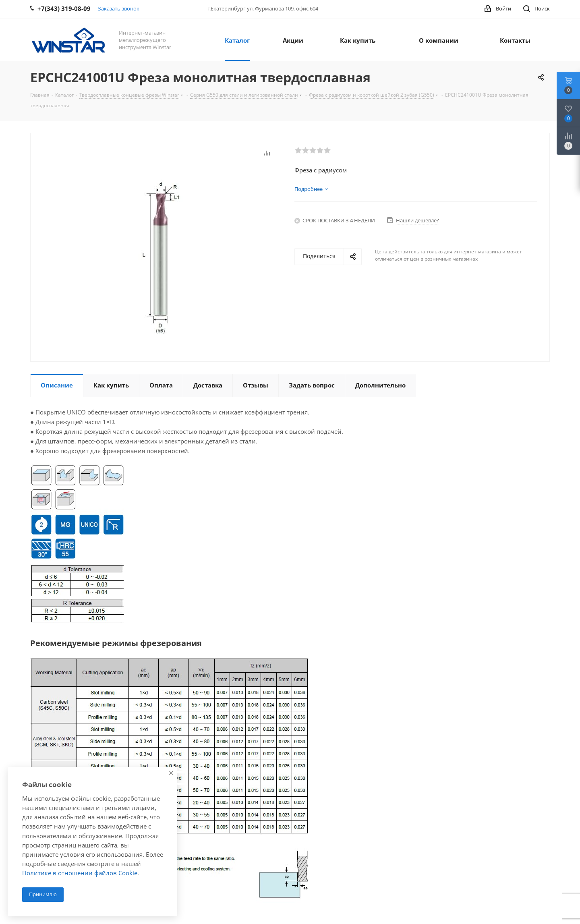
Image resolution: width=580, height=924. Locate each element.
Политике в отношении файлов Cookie (80, 873)
